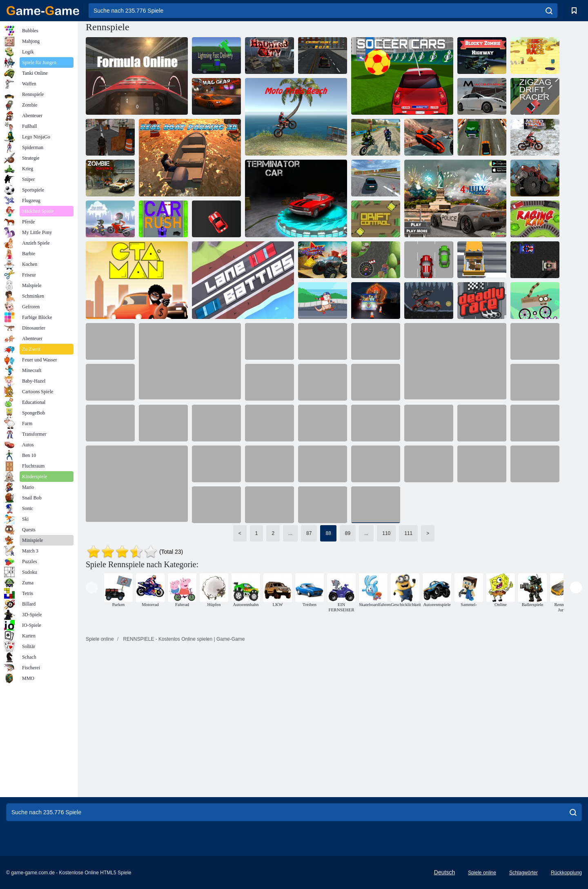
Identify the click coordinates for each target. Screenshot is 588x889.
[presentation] (92, 587)
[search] (549, 11)
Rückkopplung (566, 873)
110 (386, 533)
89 (348, 533)
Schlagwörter (523, 873)
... (290, 533)
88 (328, 533)
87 (309, 533)
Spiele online (482, 873)
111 (408, 533)
